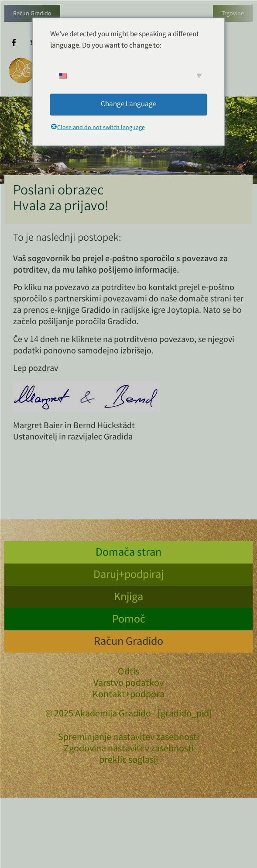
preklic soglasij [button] (128, 761)
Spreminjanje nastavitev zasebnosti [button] (128, 738)
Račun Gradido (32, 14)
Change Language (128, 104)
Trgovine (233, 14)
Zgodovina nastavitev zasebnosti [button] (129, 750)
